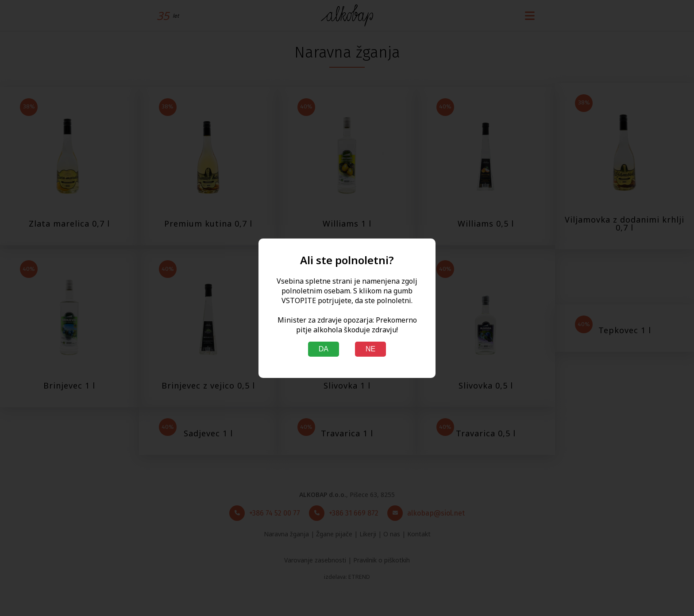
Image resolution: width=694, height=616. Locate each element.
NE (370, 349)
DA (324, 349)
